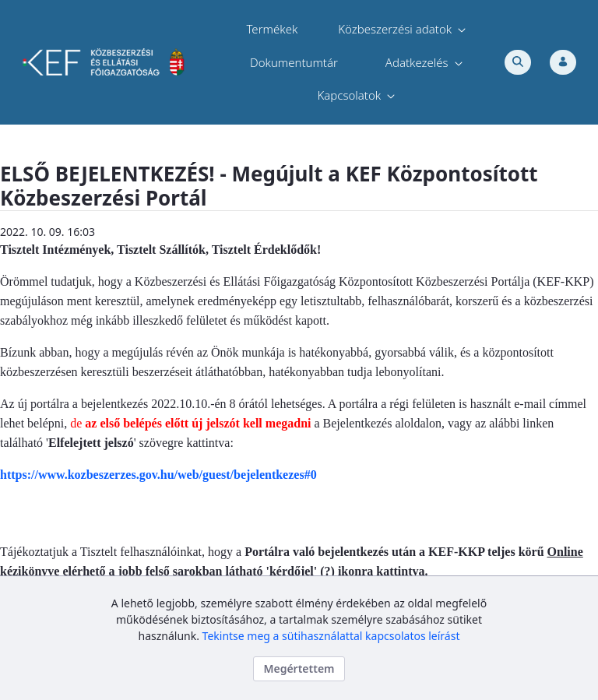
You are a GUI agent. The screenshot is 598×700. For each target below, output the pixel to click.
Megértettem (299, 668)
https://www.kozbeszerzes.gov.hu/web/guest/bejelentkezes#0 (158, 475)
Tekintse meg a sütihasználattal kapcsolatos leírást (331, 636)
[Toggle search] (518, 62)
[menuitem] (272, 29)
